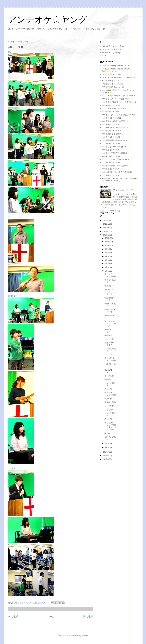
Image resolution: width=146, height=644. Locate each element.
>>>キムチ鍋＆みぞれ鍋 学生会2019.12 (119, 115)
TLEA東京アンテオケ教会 (113, 46)
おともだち (109, 410)
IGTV (104, 56)
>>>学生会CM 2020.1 (111, 112)
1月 (107, 447)
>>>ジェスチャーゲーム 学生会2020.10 (119, 96)
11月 (107, 242)
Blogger (85, 635)
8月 (107, 253)
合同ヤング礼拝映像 (110, 311)
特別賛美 (12, 296)
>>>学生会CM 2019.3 (111, 175)
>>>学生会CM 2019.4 (111, 169)
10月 (107, 245)
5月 (107, 264)
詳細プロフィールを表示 (110, 211)
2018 (105, 235)
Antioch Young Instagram (113, 53)
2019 (105, 231)
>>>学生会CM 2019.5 (111, 163)
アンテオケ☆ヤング (48, 20)
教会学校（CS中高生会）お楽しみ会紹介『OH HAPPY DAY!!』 (119, 180)
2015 (105, 459)
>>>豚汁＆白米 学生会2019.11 (115, 121)
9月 (107, 249)
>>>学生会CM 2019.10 (112, 131)
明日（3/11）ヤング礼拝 (110, 394)
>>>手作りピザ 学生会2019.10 (115, 127)
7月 (107, 256)
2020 (105, 228)
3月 (107, 271)
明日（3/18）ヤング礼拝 (110, 359)
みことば (108, 355)
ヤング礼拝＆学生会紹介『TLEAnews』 (119, 77)
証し (10, 217)
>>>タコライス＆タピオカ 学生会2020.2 (119, 102)
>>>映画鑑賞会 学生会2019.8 (114, 140)
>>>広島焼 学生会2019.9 (113, 134)
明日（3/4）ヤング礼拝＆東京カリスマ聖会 (110, 426)
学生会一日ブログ (110, 317)
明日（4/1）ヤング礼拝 (110, 275)
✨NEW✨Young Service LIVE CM (117, 66)
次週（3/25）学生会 (110, 344)
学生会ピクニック (110, 299)
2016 (105, 456)
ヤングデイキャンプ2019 (113, 84)
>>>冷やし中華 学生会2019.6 (114, 153)
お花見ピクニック (110, 365)
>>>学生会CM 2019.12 (112, 118)
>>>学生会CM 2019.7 (111, 150)
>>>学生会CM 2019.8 (111, 143)
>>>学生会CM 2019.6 (111, 156)
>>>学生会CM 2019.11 (112, 124)
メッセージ (13, 469)
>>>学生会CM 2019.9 (111, 137)
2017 (105, 452)
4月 (107, 267)
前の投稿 (88, 617)
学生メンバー (110, 286)
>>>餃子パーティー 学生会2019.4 (116, 166)
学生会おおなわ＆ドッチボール (110, 292)
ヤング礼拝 (109, 339)
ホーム (51, 617)
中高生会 (108, 335)
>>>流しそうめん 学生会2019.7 (115, 147)
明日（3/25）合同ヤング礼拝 (110, 324)
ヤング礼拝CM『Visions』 (113, 74)
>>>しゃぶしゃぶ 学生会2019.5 (115, 159)
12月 (107, 238)
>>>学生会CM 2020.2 (111, 105)
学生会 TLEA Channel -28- (113, 87)
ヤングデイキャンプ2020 (113, 81)
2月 (107, 444)
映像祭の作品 (110, 402)
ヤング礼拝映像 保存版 (112, 49)
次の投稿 (13, 617)
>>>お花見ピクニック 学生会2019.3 (117, 172)
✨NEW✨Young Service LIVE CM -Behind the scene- (117, 70)
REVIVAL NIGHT (108, 371)
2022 (105, 220)
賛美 (10, 52)
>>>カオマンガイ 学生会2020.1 (115, 108)
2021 (105, 224)
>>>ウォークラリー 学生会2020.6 (116, 99)
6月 (107, 260)
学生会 (107, 433)
